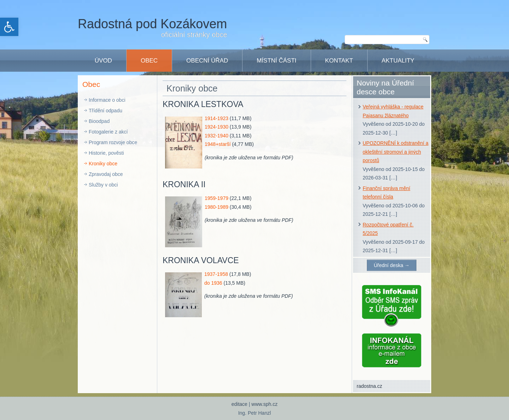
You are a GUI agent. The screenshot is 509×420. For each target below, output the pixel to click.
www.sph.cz (264, 404)
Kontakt (339, 61)
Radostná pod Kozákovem (152, 24)
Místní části (276, 61)
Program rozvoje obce (113, 142)
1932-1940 (217, 136)
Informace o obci (107, 100)
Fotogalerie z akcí (108, 132)
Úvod (103, 61)
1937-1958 (216, 274)
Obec (149, 61)
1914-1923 (217, 118)
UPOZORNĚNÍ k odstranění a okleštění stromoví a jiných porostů (396, 152)
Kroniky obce (103, 164)
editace (239, 404)
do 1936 (213, 283)
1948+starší (218, 144)
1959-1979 (217, 198)
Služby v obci (103, 185)
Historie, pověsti (106, 153)
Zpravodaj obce (106, 174)
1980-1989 (217, 207)
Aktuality (398, 61)
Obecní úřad (207, 61)
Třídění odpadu (106, 111)
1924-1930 (217, 127)
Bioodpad (99, 121)
